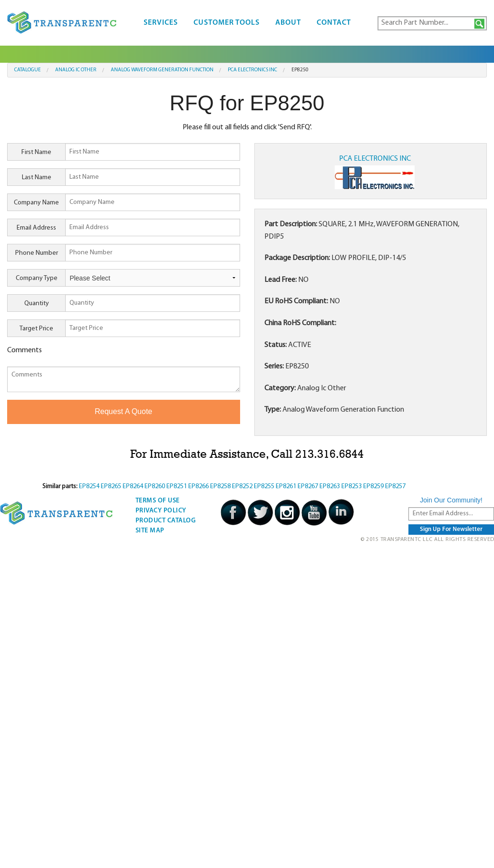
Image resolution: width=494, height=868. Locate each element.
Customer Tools (227, 23)
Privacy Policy (161, 511)
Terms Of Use (158, 501)
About (288, 23)
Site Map (150, 531)
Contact (334, 23)
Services (161, 23)
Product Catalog (166, 521)
